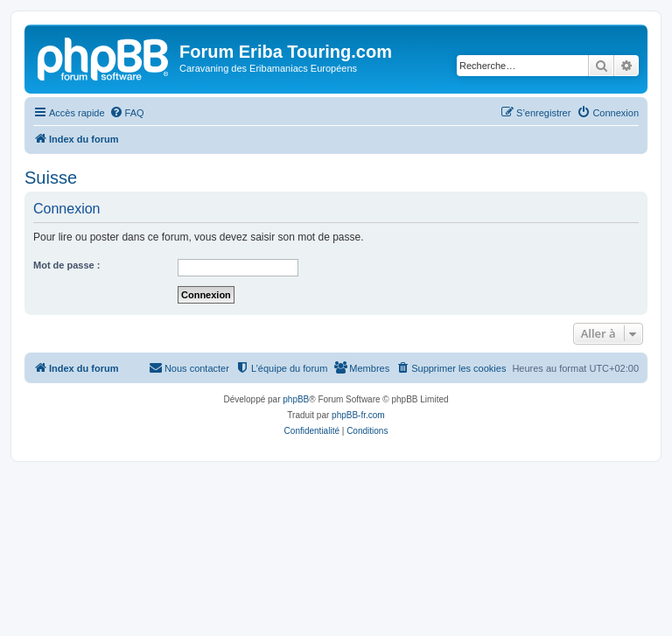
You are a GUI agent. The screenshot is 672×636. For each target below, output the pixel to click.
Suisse (51, 178)
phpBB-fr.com (358, 415)
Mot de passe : (66, 265)
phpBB (296, 399)
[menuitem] (127, 113)
